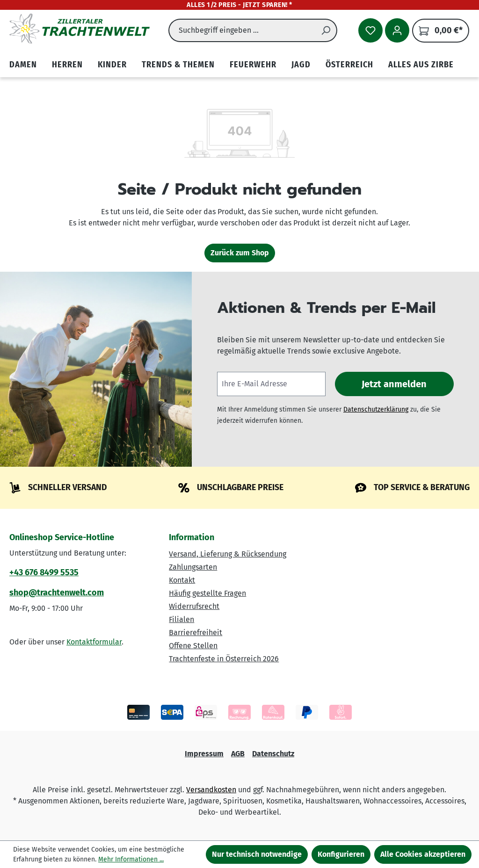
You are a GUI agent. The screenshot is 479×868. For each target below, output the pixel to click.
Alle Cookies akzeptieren (423, 854)
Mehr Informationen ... (131, 859)
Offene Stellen (193, 646)
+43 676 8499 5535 (44, 572)
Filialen (181, 619)
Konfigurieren (341, 854)
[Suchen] (326, 30)
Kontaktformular (94, 642)
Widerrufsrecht (194, 606)
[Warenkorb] (441, 31)
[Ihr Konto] (397, 30)
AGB (238, 754)
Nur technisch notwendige (257, 854)
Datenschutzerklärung (376, 409)
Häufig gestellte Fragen (207, 593)
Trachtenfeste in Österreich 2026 (224, 659)
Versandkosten (211, 790)
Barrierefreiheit (196, 633)
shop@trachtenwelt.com (57, 593)
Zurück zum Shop (240, 253)
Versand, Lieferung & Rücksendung (228, 554)
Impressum (204, 754)
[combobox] (242, 30)
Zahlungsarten (193, 567)
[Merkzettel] (370, 30)
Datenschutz (273, 754)
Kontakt (182, 580)
